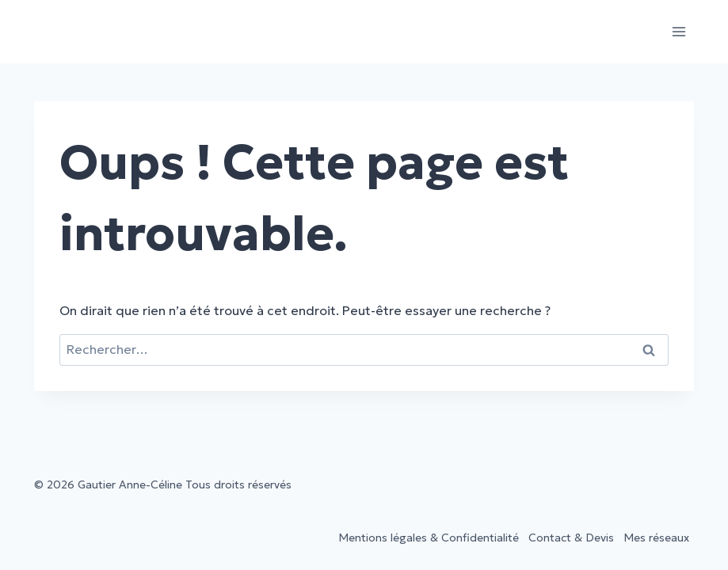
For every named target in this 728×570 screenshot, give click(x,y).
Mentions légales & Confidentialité (429, 538)
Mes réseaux (656, 538)
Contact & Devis (571, 538)
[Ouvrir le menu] (679, 31)
